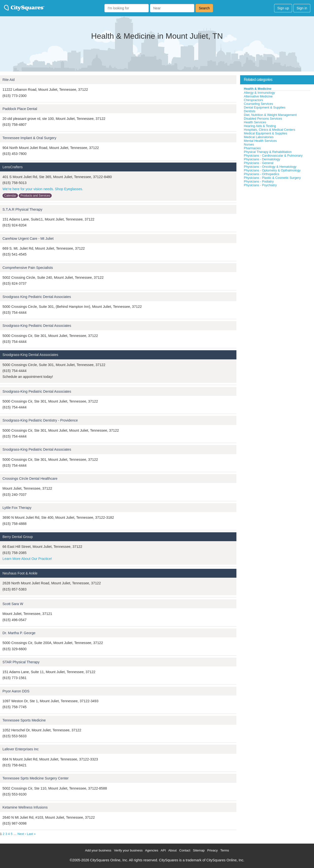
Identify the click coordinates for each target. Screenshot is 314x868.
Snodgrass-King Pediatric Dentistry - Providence (40, 420)
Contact (185, 850)
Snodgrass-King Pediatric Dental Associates (37, 326)
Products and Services (35, 196)
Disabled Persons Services (263, 119)
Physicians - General (259, 163)
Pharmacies (252, 148)
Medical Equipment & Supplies (265, 133)
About (172, 850)
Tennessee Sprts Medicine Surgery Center (36, 778)
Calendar (10, 196)
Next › (22, 834)
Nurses (249, 144)
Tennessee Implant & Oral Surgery (29, 138)
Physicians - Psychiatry (260, 185)
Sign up (283, 8)
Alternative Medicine (258, 96)
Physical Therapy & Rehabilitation (268, 152)
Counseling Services (258, 104)
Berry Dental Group (18, 537)
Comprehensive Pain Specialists (28, 268)
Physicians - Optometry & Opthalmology (272, 170)
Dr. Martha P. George (19, 633)
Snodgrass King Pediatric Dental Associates (37, 297)
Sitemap (199, 850)
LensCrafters (13, 167)
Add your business (98, 850)
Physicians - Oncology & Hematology (270, 167)
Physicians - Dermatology (262, 159)
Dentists (250, 111)
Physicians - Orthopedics (262, 174)
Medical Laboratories (259, 137)
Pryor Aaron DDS (16, 691)
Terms (224, 850)
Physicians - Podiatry (259, 181)
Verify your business (128, 850)
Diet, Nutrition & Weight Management (270, 115)
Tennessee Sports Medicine (24, 720)
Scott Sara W (13, 604)
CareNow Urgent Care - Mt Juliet (28, 239)
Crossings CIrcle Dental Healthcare (30, 479)
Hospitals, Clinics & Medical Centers (270, 130)
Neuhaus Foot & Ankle (20, 573)
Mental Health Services (260, 141)
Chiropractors (253, 100)
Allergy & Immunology (259, 93)
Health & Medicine (258, 89)
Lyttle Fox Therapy (17, 508)
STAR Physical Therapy (21, 662)
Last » (31, 834)
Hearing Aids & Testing (260, 126)
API (163, 850)
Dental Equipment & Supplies (265, 107)
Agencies (152, 850)
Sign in (302, 8)
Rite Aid (8, 80)
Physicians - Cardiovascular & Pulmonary (273, 156)
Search (204, 8)
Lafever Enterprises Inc (21, 749)
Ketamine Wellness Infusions (25, 807)
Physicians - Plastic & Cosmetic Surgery (272, 178)
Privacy (212, 850)
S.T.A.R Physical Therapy (22, 209)
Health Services (255, 122)
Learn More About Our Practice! (27, 559)
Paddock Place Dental (20, 109)
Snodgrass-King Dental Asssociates (30, 355)
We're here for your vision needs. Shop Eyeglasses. (43, 189)
